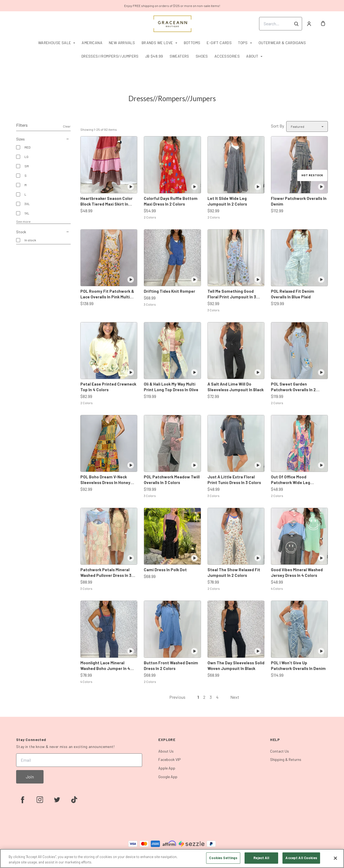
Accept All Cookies (301, 858)
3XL (27, 204)
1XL (27, 213)
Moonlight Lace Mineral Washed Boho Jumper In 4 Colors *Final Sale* (105, 666)
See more (23, 221)
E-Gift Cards (219, 43)
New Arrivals (122, 43)
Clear (67, 126)
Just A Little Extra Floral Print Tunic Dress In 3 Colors (234, 480)
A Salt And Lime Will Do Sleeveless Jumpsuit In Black (236, 387)
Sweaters (179, 56)
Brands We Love (157, 43)
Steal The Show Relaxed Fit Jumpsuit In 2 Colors (234, 572)
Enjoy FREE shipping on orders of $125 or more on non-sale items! (172, 6)
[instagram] (40, 800)
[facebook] (23, 800)
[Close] (335, 858)
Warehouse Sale (55, 43)
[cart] (323, 24)
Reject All (261, 858)
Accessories (227, 56)
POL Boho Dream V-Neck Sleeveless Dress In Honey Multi (105, 480)
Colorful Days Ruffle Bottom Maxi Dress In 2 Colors (171, 201)
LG (26, 157)
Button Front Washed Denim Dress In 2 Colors (171, 666)
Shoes (202, 56)
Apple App (167, 768)
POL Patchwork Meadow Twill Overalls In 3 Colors (172, 480)
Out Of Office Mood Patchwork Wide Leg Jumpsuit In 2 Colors (291, 480)
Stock (43, 232)
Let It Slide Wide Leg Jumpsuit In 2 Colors (227, 201)
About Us (166, 751)
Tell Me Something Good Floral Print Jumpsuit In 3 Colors (232, 294)
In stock (30, 240)
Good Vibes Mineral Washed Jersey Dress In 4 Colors (297, 572)
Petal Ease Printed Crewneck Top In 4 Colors (108, 387)
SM (27, 166)
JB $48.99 (154, 56)
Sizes (43, 139)
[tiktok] (74, 800)
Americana (92, 43)
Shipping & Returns (286, 759)
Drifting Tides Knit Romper (169, 291)
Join (30, 777)
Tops (243, 43)
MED (28, 147)
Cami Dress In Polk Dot (165, 570)
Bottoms (192, 43)
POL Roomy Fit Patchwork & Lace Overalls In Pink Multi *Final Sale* (107, 294)
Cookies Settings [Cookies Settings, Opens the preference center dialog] (223, 858)
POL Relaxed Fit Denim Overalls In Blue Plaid (293, 294)
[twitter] (57, 800)
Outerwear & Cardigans (282, 43)
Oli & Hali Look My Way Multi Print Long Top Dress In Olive (171, 387)
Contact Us (279, 751)
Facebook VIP (170, 759)
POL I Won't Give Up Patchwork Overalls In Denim (298, 666)
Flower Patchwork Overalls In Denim (299, 201)
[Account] (309, 24)
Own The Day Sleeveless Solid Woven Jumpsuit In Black (236, 666)
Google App (168, 777)
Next (235, 697)
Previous (177, 697)
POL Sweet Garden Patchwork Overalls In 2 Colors (293, 387)
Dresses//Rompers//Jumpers (110, 56)
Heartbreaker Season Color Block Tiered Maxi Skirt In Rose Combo (106, 201)
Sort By (277, 126)
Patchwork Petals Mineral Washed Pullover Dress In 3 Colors (106, 573)
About (252, 56)
